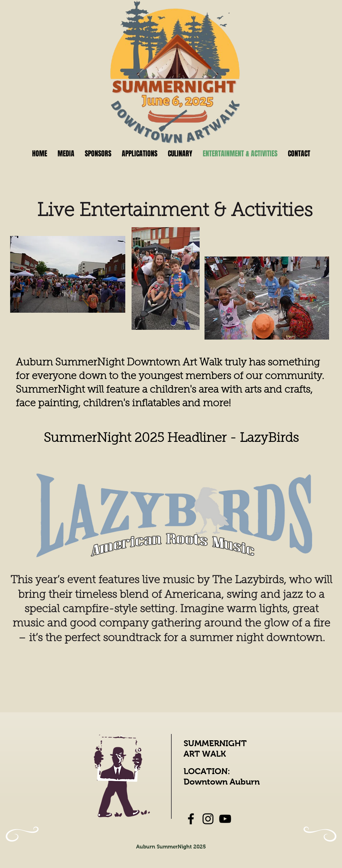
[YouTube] (225, 819)
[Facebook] (191, 819)
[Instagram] (208, 819)
